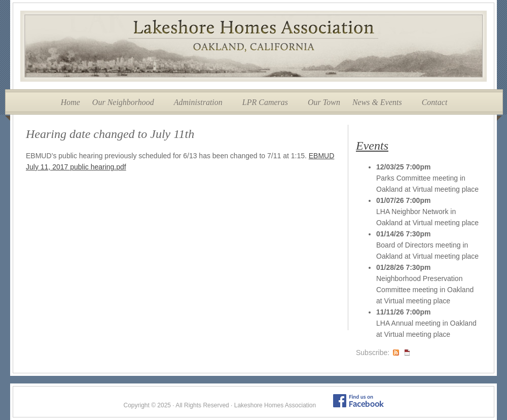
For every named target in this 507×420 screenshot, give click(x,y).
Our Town (324, 102)
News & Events (377, 102)
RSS (396, 353)
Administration (198, 102)
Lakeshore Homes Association (253, 46)
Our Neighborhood (123, 102)
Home (70, 102)
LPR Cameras (265, 102)
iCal (407, 353)
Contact (435, 102)
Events (372, 146)
